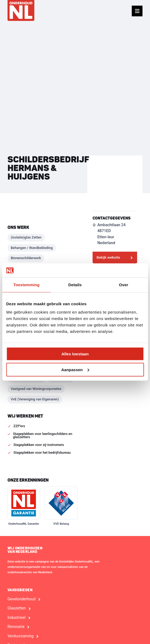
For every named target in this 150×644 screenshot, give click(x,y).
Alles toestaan (75, 354)
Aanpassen (75, 370)
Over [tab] (124, 285)
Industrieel (17, 618)
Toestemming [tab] (27, 285)
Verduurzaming (21, 636)
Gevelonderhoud (21, 599)
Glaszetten (17, 608)
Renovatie (16, 627)
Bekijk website (108, 257)
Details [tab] (75, 285)
